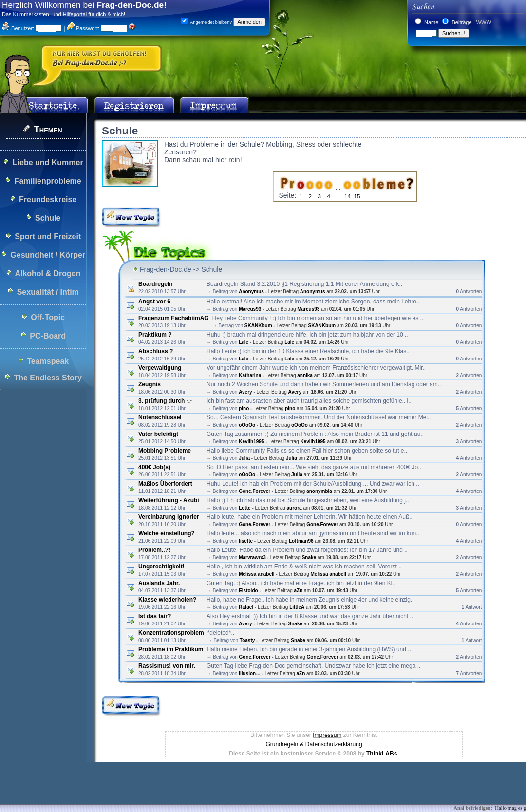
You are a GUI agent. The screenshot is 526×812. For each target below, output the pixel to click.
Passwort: (83, 28)
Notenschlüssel (160, 417)
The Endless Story (48, 378)
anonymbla (319, 491)
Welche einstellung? (167, 533)
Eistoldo (248, 591)
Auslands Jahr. (159, 583)
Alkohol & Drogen (47, 274)
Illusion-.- (249, 673)
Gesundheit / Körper (48, 255)
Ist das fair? (155, 616)
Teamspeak (48, 361)
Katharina (250, 375)
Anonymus (251, 292)
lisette (246, 541)
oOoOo (247, 425)
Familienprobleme (48, 181)
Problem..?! (154, 550)
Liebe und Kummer (48, 162)
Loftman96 (301, 541)
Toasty (247, 640)
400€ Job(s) (154, 467)
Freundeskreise (48, 199)
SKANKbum (258, 326)
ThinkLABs (382, 754)
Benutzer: (18, 28)
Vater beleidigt (158, 434)
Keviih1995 (251, 442)
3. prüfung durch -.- (165, 401)
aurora (295, 508)
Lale (244, 342)
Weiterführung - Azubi (169, 500)
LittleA (297, 607)
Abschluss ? (156, 351)
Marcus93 (250, 309)
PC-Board (48, 336)
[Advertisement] (177, 790)
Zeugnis (150, 384)
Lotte (244, 508)
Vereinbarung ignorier (169, 517)
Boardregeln (156, 284)
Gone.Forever (254, 491)
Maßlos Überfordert (166, 484)
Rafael (246, 607)
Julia (244, 458)
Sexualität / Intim (48, 292)
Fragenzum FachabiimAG (174, 318)
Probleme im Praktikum (171, 649)
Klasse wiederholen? (167, 600)
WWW (483, 22)
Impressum (327, 735)
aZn (299, 591)
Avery (245, 392)
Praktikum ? (155, 335)
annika (305, 375)
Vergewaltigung (160, 368)
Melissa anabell (256, 574)
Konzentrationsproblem (171, 633)
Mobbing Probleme (165, 451)
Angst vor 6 (154, 302)
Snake (309, 557)
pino (244, 408)
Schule (48, 218)
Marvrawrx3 (252, 557)
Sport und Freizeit (48, 236)
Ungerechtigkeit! (161, 567)
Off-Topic (48, 317)
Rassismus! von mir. (167, 666)
